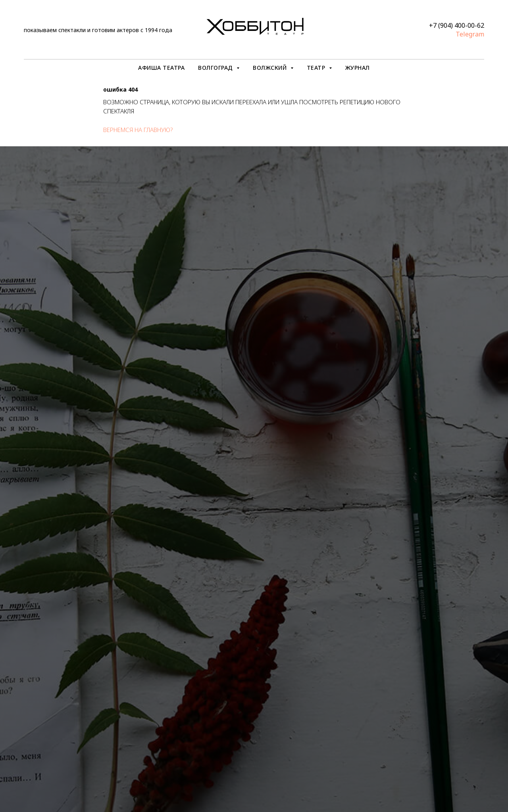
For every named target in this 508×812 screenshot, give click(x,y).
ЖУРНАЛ (358, 68)
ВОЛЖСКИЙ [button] (271, 68)
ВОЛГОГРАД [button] (216, 68)
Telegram (470, 34)
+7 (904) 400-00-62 (457, 25)
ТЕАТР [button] (317, 68)
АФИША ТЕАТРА (161, 68)
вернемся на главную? (138, 130)
